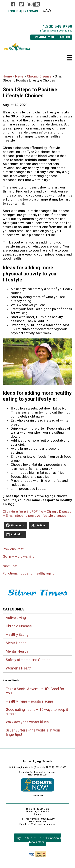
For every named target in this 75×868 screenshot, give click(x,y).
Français (30, 11)
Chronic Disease (19, 626)
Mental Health (17, 651)
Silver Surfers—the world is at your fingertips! (33, 732)
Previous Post (37, 555)
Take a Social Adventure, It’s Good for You (35, 691)
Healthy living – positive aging (29, 701)
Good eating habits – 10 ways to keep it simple (37, 712)
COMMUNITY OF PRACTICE (51, 37)
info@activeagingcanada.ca (56, 31)
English (14, 11)
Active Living (16, 618)
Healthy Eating (17, 634)
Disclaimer (37, 796)
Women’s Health (19, 668)
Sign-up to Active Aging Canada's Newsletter (38, 840)
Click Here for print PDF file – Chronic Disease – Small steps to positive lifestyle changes (37, 513)
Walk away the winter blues (27, 722)
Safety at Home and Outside (28, 660)
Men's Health (16, 643)
